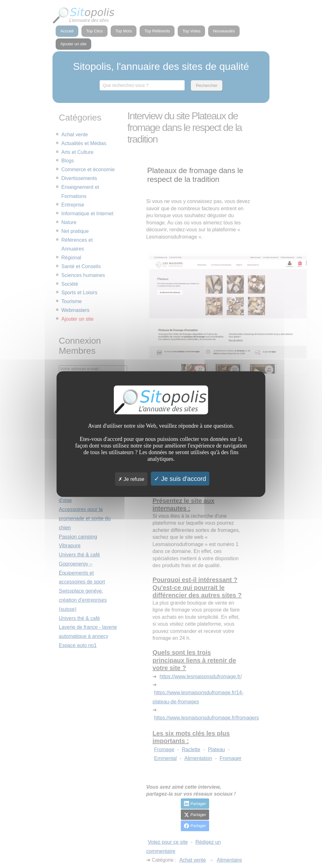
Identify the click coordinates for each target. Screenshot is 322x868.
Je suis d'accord (180, 478)
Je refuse (131, 479)
